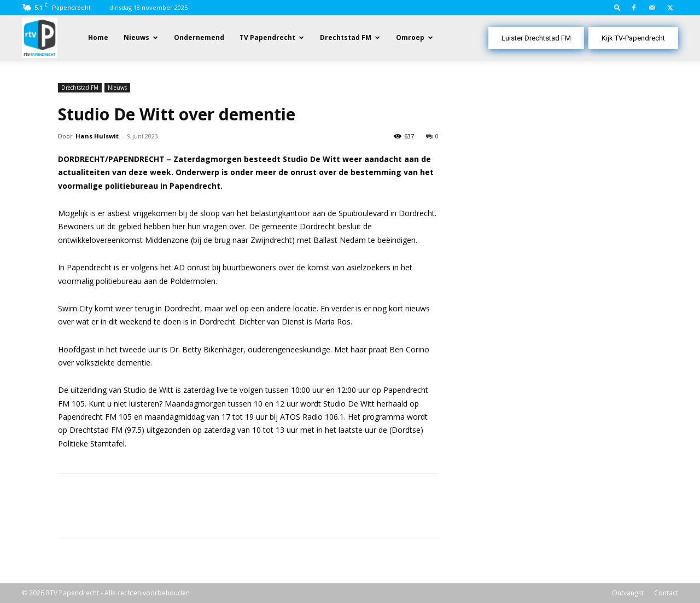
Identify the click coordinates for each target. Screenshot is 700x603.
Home (98, 37)
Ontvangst (628, 593)
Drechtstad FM (346, 37)
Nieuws (136, 37)
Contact (666, 593)
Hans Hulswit (97, 136)
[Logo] (40, 37)
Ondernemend (199, 37)
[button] (617, 7)
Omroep (410, 37)
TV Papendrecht (267, 37)
